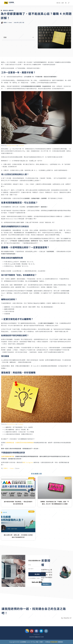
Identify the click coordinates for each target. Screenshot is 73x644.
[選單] (69, 3)
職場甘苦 (6, 10)
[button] (33, 37)
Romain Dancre (12, 146)
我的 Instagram (28, 462)
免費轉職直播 (10, 443)
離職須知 (11, 10)
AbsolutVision (11, 424)
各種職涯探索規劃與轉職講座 (25, 443)
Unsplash (21, 146)
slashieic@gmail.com (37, 637)
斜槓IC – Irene (9, 468)
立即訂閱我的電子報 (8, 456)
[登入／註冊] (60, 3)
